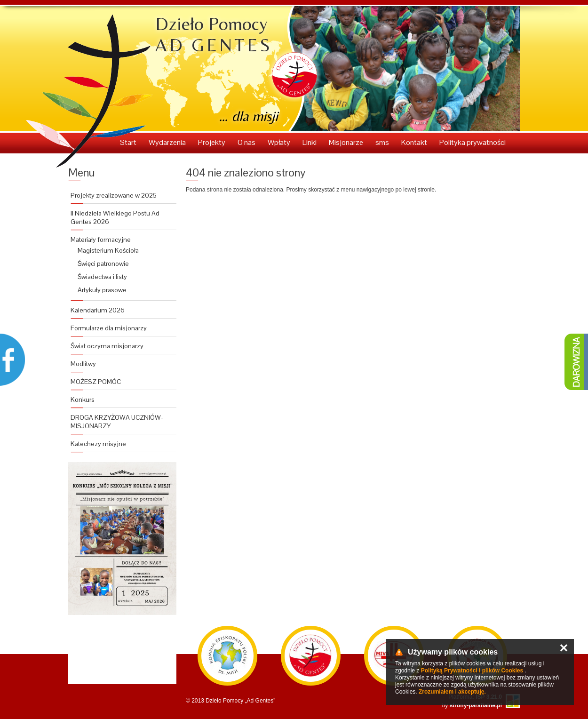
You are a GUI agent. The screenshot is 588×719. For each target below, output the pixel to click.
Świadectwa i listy (102, 277)
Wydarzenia (168, 142)
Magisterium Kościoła (108, 250)
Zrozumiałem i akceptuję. (452, 692)
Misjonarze (347, 142)
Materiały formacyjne (101, 240)
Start (129, 142)
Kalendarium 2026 (98, 310)
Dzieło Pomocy (214, 34)
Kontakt (415, 142)
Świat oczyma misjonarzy (107, 346)
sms (383, 142)
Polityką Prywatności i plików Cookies (472, 671)
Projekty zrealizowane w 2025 (114, 195)
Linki (310, 142)
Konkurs (83, 399)
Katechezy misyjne (98, 444)
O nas (247, 142)
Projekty (212, 142)
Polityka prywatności (473, 142)
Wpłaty (280, 142)
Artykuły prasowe (102, 290)
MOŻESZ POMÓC (96, 382)
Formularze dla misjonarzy (109, 328)
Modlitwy (83, 364)
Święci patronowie (103, 264)
